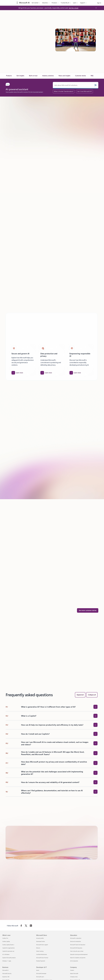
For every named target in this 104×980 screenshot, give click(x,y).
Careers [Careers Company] (72, 970)
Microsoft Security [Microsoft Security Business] (7, 973)
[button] (76, 40)
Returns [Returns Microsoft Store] (38, 948)
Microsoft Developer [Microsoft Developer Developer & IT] (41, 973)
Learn (75, 3)
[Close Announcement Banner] (96, 8)
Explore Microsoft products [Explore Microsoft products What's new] (9, 958)
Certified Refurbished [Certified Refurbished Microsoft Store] (41, 954)
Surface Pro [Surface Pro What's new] (5, 938)
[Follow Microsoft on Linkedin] (31, 926)
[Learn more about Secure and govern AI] (17, 373)
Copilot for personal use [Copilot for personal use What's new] (8, 951)
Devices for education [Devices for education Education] (76, 941)
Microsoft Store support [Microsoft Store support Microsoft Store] (42, 945)
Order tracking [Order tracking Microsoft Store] (40, 951)
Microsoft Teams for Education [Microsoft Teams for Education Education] (78, 945)
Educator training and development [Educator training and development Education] (79, 954)
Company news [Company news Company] (74, 977)
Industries (45, 3)
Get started (35, 3)
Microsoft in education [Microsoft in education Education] (76, 938)
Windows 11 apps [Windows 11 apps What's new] (7, 961)
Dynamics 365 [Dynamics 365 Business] (6, 977)
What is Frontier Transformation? (64, 91)
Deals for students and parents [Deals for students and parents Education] (78, 958)
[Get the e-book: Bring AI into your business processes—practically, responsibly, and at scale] (74, 8)
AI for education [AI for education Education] (74, 961)
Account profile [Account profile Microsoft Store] (40, 938)
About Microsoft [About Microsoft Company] (74, 973)
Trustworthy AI (65, 3)
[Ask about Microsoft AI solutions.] (76, 85)
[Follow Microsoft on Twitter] (26, 926)
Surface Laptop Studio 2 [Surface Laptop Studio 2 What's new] (8, 945)
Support (83, 3)
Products (54, 3)
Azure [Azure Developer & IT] (38, 970)
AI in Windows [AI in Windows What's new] (6, 954)
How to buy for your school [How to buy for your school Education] (77, 951)
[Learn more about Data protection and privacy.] (46, 373)
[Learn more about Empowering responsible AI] (75, 373)
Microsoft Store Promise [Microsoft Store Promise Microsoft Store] (42, 958)
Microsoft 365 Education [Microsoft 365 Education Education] (76, 948)
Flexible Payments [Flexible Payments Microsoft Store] (41, 961)
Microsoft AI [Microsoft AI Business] (5, 970)
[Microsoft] (9, 3)
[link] (9, 76)
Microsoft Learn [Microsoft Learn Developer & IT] (40, 977)
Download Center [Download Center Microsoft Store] (41, 941)
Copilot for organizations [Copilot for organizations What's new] (9, 948)
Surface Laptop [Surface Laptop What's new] (6, 941)
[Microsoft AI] (24, 3)
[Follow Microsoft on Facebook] (21, 926)
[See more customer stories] (88, 610)
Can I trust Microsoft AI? (84, 91)
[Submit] (96, 85)
